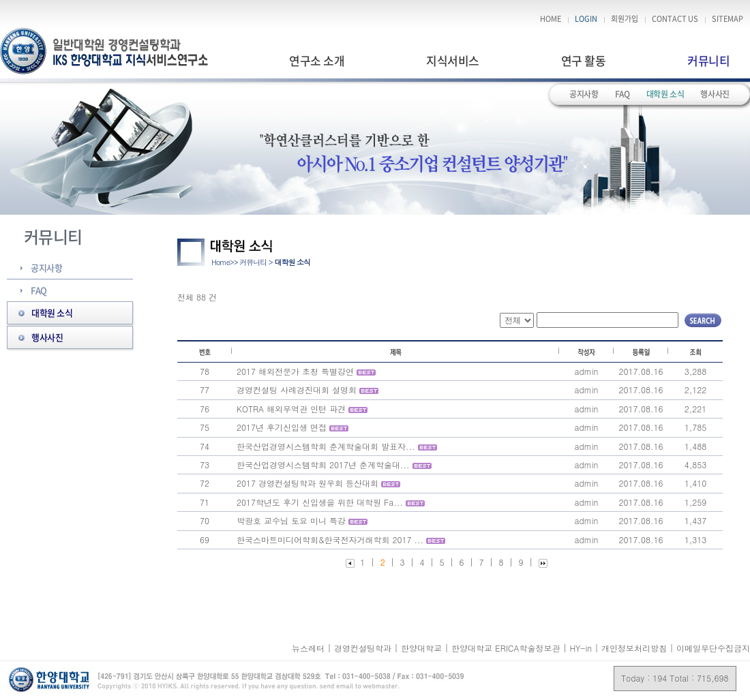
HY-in (582, 648)
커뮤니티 (708, 60)
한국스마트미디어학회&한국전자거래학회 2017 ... (330, 539)
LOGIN (586, 19)
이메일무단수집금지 (713, 648)
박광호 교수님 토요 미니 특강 (291, 520)
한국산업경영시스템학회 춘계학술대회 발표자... (326, 446)
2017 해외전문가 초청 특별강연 (295, 371)
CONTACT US (675, 19)
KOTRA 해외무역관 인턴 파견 (291, 409)
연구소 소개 (317, 60)
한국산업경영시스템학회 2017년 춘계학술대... (323, 465)
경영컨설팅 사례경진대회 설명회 (297, 390)
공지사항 (584, 94)
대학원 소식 (665, 94)
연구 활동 (583, 60)
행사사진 (715, 94)
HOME (551, 19)
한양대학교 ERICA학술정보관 (507, 648)
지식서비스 (452, 60)
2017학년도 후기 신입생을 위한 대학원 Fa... (320, 502)
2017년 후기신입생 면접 (282, 427)
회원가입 (625, 19)
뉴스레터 (310, 648)
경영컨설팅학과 (364, 648)
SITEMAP (727, 19)
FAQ (622, 94)
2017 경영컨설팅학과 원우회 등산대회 (307, 483)
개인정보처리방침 (634, 648)
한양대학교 (423, 648)
